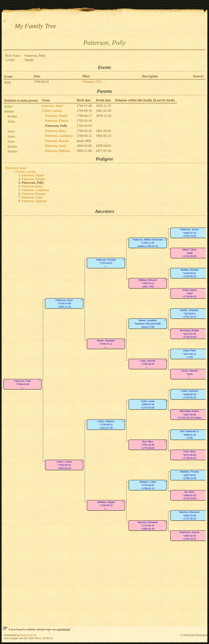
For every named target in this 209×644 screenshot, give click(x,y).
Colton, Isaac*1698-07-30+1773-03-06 (148, 404)
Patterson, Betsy (56, 131)
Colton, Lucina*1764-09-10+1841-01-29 (64, 465)
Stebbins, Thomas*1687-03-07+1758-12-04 (190, 475)
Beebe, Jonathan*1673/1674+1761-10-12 (189, 313)
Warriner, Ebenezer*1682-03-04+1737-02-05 (189, 515)
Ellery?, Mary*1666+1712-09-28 (189, 253)
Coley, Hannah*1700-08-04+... (148, 364)
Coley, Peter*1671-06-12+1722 (189, 354)
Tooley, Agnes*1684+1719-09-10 (190, 293)
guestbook (63, 629)
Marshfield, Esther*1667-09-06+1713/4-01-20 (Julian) (190, 414)
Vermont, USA (92, 82)
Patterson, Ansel (52, 106)
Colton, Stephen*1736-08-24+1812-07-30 (106, 425)
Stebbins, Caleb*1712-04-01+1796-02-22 (148, 485)
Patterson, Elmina (57, 121)
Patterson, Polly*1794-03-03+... (22, 384)
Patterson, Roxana (57, 141)
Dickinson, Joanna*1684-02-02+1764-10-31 (190, 536)
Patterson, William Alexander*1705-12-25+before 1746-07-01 (148, 243)
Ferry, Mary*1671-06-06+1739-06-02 (189, 455)
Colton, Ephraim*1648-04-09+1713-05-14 (190, 394)
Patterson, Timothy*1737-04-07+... (106, 263)
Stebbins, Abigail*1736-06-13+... (106, 505)
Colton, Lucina (52, 111)
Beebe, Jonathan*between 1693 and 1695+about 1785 (148, 324)
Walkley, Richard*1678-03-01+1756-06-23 (189, 273)
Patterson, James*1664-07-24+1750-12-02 (189, 233)
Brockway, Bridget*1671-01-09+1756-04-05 (190, 334)
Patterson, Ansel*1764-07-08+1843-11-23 (64, 303)
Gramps (25, 635)
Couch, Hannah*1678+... (190, 374)
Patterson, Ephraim (58, 151)
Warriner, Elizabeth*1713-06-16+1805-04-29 (148, 526)
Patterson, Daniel (56, 116)
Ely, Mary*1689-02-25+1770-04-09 (189, 495)
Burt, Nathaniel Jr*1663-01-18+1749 (189, 435)
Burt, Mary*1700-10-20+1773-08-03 (148, 445)
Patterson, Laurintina (59, 136)
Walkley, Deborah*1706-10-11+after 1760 (148, 283)
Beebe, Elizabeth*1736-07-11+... (106, 344)
